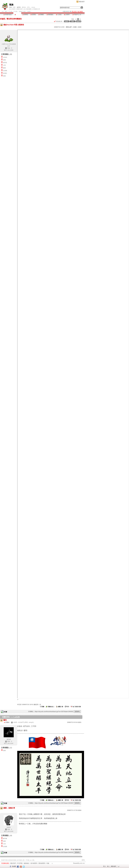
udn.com (82, 863)
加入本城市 (12, 9)
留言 (5, 50)
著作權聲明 (34, 863)
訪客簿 (67, 15)
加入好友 (11, 50)
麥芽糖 (9, 739)
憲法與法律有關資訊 (14, 19)
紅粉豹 (5, 71)
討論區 (17, 15)
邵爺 (14, 7)
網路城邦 (82, 2)
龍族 (11, 5)
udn (3, 11)
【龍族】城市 (22, 11)
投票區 (33, 15)
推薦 (80, 27)
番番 (4, 68)
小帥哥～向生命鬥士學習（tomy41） (24, 722)
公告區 (59, 15)
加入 (108, 866)
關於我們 (13, 863)
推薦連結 (50, 15)
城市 (6, 11)
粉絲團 (14, 866)
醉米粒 (24, 7)
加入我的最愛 (28, 9)
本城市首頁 (8, 15)
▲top (83, 860)
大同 (4, 65)
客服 (48, 863)
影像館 (41, 15)
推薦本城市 (20, 9)
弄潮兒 (5, 73)
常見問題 (20, 863)
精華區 (25, 15)
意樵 (4, 60)
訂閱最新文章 (36, 9)
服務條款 (26, 863)
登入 (105, 866)
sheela (33, 7)
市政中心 (77, 15)
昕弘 (29, 7)
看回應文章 (58, 21)
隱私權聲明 (42, 863)
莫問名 (5, 63)
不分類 (10, 11)
